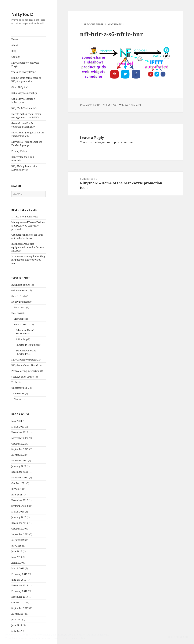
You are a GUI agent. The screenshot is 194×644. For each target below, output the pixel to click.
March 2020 (18, 512)
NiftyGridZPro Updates (24, 360)
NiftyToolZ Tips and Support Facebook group (27, 144)
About (15, 45)
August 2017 (18, 614)
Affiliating (21, 339)
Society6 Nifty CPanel (23, 377)
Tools (14, 382)
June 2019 (17, 551)
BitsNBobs (19, 319)
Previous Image (93, 24)
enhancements (19, 290)
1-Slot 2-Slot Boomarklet (25, 217)
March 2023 (18, 427)
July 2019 (16, 546)
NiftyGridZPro (21, 324)
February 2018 (19, 591)
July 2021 (16, 489)
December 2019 (20, 523)
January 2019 (19, 580)
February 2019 (19, 574)
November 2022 (20, 438)
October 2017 (19, 602)
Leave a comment (132, 105)
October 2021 (19, 483)
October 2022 (19, 444)
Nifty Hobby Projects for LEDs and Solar (24, 168)
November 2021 (20, 478)
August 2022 (18, 455)
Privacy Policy (19, 151)
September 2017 (20, 608)
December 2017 (20, 597)
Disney (17, 399)
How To (16, 313)
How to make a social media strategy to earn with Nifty (26, 116)
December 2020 (20, 500)
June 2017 (17, 625)
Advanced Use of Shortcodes (25, 332)
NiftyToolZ (22, 14)
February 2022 (19, 461)
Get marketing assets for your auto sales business (27, 236)
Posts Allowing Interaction (25, 371)
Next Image (115, 24)
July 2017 (16, 619)
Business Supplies (21, 285)
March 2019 (18, 568)
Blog (14, 51)
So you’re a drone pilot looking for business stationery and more (28, 260)
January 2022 (19, 466)
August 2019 (18, 540)
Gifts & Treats (19, 296)
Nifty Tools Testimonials (24, 108)
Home (15, 39)
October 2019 (19, 529)
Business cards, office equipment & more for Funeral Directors (28, 247)
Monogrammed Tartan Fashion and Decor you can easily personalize (28, 226)
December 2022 (20, 432)
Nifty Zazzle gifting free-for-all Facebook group (28, 134)
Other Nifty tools (20, 87)
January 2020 (19, 517)
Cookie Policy (78, 638)
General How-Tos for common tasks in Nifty (23, 125)
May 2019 (17, 557)
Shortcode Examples (27, 345)
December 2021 (20, 472)
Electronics (20, 307)
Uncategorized (19, 388)
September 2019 (20, 534)
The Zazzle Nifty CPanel (24, 72)
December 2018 (20, 585)
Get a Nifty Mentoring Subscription (23, 101)
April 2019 (17, 563)
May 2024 (17, 421)
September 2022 (20, 449)
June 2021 (17, 495)
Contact (15, 57)
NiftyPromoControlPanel (25, 365)
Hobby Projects (20, 302)
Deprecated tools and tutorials (23, 159)
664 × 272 (111, 105)
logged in (104, 142)
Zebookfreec (18, 394)
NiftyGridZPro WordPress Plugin (25, 64)
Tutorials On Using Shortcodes (26, 352)
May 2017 (17, 631)
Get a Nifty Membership (24, 93)
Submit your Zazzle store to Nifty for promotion (26, 80)
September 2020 (20, 506)
